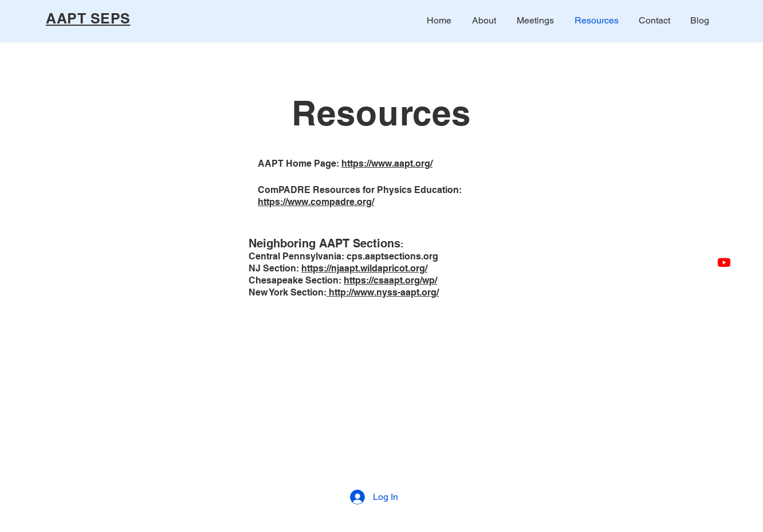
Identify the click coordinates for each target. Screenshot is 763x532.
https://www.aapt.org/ (387, 163)
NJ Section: (275, 268)
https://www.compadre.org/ (316, 202)
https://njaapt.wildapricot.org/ (364, 268)
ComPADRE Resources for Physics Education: (360, 190)
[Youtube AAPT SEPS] (724, 262)
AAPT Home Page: (300, 163)
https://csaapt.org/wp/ (390, 280)
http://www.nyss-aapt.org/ (383, 292)
